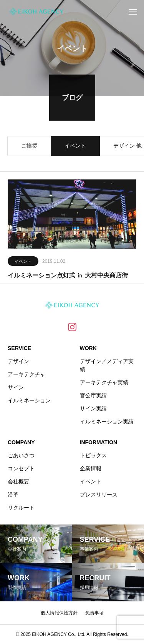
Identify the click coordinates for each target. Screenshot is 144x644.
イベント (75, 148)
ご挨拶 (29, 148)
